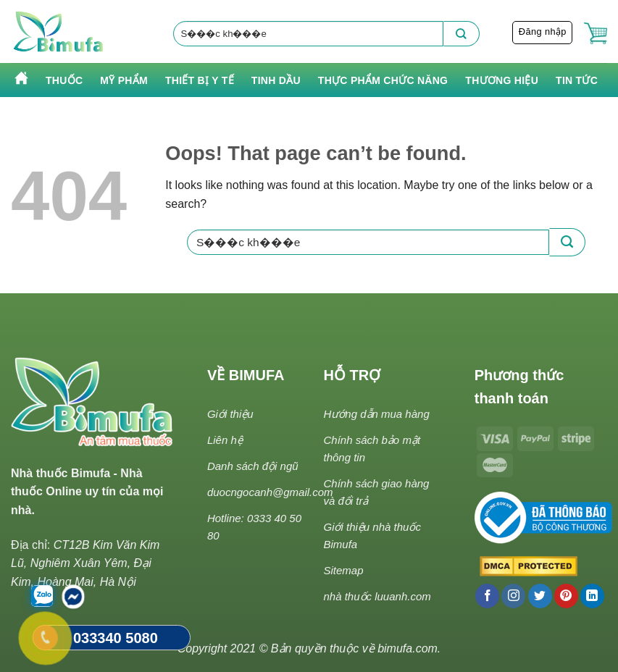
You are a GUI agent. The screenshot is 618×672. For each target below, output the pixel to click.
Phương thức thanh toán (519, 387)
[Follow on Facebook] (487, 596)
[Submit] (462, 34)
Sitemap (343, 570)
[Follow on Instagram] (513, 596)
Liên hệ (225, 440)
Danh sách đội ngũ (253, 466)
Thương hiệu (502, 80)
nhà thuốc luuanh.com (377, 596)
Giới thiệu (230, 414)
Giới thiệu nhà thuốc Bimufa (372, 535)
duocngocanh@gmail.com (270, 492)
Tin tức (577, 80)
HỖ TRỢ (352, 375)
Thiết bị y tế (200, 80)
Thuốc (64, 80)
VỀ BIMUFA (246, 375)
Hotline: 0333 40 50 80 (254, 527)
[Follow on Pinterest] (566, 596)
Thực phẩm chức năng (383, 80)
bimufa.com (408, 648)
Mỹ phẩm (124, 80)
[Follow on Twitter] (540, 596)
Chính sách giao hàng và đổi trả (376, 492)
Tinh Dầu (276, 80)
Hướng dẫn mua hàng (376, 414)
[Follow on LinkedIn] (592, 596)
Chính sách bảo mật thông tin (372, 449)
